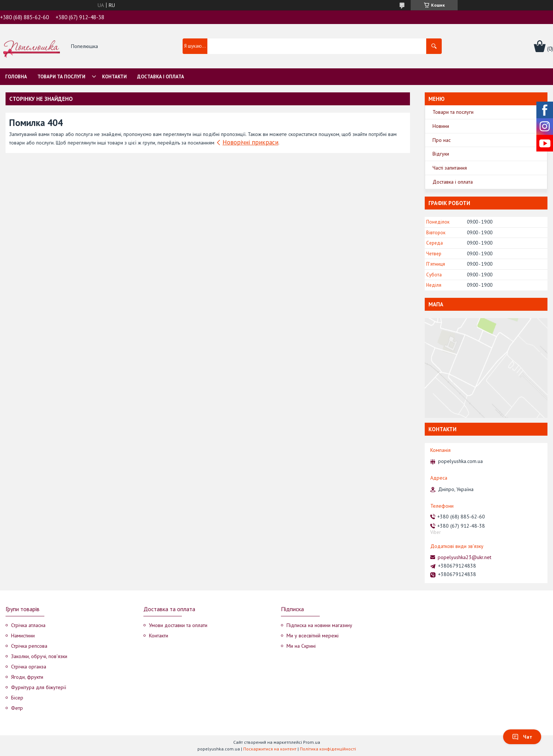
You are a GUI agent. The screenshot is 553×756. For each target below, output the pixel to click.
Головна (16, 77)
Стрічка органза (29, 667)
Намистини (23, 636)
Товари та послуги (61, 77)
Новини (441, 126)
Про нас (442, 140)
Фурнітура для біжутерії (39, 687)
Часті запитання (450, 168)
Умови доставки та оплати (178, 625)
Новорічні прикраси (250, 142)
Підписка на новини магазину (319, 625)
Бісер (17, 698)
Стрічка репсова (29, 646)
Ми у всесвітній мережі (313, 636)
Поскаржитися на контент (270, 749)
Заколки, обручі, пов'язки (39, 656)
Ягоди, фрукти (27, 677)
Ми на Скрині (301, 646)
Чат (522, 737)
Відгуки (441, 154)
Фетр (17, 708)
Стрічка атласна (28, 625)
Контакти (114, 77)
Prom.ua (312, 742)
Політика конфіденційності (328, 749)
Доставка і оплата (161, 77)
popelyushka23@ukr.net (464, 557)
